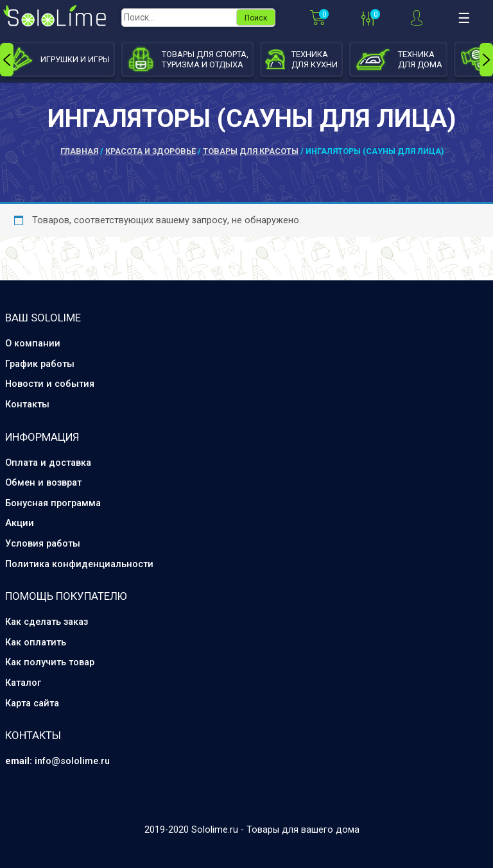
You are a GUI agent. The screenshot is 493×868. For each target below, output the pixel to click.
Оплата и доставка (48, 463)
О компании (33, 344)
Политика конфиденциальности (79, 564)
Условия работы (43, 544)
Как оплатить (36, 642)
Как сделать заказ (47, 622)
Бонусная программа (53, 503)
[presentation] (7, 60)
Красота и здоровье (151, 151)
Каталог (23, 683)
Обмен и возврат (43, 483)
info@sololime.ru (72, 761)
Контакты (27, 404)
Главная (79, 151)
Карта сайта (32, 703)
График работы (40, 364)
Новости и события (50, 384)
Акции (20, 523)
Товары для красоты (251, 151)
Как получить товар (50, 662)
